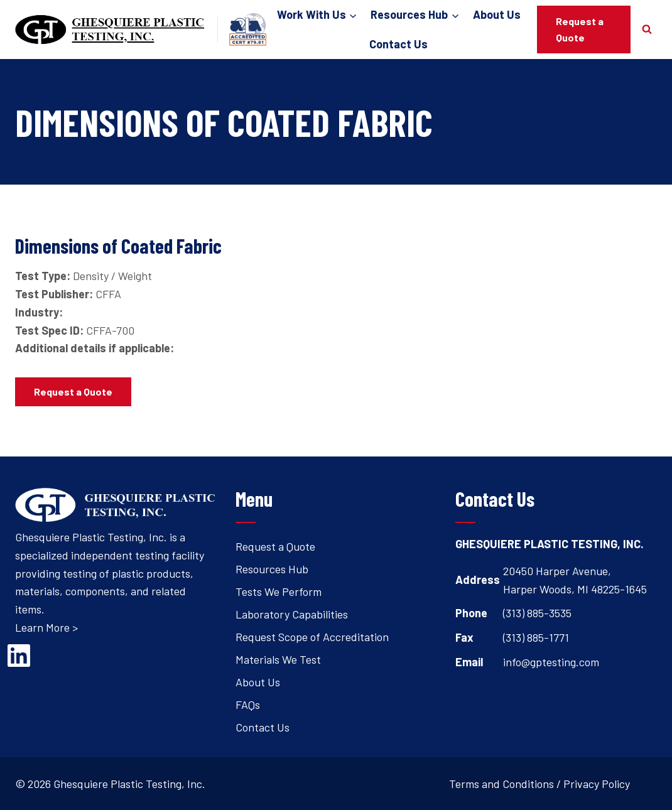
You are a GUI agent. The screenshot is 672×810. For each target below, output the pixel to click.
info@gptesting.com (551, 662)
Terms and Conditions (501, 784)
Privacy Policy (597, 784)
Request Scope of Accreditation (312, 637)
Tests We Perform (279, 591)
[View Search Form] (647, 30)
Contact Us (398, 44)
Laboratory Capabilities (292, 614)
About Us (497, 14)
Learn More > (46, 627)
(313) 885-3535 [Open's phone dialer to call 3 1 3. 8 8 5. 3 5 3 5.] (537, 613)
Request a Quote (580, 29)
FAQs (248, 705)
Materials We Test (278, 659)
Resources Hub (272, 569)
